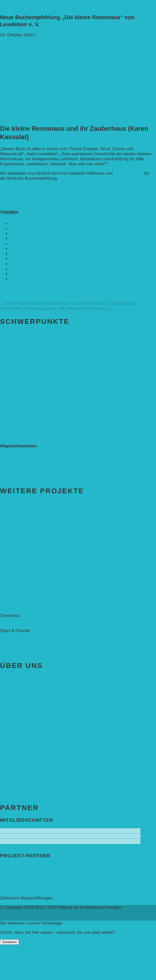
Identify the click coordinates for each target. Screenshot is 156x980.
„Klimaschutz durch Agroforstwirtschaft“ (37, 456)
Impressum (11, 783)
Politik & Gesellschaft (30, 254)
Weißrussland (13, 590)
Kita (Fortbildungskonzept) (25, 360)
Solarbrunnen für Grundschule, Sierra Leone (42, 519)
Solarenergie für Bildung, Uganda (32, 524)
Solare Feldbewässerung (24, 544)
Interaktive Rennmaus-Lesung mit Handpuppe (44, 386)
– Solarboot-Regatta (19, 641)
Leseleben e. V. (128, 173)
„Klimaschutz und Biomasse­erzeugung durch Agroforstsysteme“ (60, 461)
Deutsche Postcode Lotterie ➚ (29, 872)
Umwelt (17, 274)
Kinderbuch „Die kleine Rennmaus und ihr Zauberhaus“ (52, 376)
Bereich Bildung (24, 335)
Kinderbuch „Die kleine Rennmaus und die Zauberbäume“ (55, 381)
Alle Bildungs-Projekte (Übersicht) (32, 345)
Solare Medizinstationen (23, 539)
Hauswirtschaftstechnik (22, 646)
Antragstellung (14, 746)
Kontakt (12, 772)
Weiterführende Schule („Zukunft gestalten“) (42, 350)
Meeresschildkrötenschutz (25, 570)
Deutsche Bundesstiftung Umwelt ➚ (34, 882)
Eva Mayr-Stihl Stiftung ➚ (24, 877)
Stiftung (13, 689)
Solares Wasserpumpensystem (30, 534)
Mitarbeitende (13, 715)
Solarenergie (22, 264)
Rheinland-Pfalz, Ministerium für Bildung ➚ (40, 888)
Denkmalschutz (15, 600)
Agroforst (19, 224)
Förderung (16, 735)
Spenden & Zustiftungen (36, 762)
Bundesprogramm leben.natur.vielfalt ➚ (37, 867)
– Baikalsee (11, 621)
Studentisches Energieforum (27, 580)
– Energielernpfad (17, 636)
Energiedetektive (16, 585)
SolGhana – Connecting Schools (31, 529)
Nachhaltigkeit (24, 249)
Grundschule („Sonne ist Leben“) (31, 355)
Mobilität (18, 244)
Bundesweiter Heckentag (24, 451)
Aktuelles (15, 678)
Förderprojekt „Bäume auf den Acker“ (35, 416)
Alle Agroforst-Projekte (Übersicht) (32, 411)
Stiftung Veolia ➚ (16, 893)
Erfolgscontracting (17, 595)
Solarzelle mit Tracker (21, 575)
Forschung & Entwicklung (24, 611)
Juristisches (11, 725)
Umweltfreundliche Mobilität (26, 365)
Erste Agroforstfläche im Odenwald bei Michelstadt (48, 471)
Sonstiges (19, 269)
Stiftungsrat (11, 710)
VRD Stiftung (22, 279)
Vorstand (8, 705)
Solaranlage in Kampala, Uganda (31, 514)
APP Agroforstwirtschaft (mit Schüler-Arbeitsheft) (46, 370)
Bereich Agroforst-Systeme (42, 401)
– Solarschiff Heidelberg (23, 626)
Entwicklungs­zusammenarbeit (38, 234)
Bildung (17, 229)
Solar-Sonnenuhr (16, 605)
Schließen (9, 942)
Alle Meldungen (15, 288)
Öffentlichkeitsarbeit (19, 565)
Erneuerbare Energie (30, 239)
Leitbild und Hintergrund (23, 720)
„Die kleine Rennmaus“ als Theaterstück (38, 391)
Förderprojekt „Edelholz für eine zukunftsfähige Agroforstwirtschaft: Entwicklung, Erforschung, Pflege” (63, 424)
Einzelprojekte (23, 555)
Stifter (6, 700)
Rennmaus (47, 35)
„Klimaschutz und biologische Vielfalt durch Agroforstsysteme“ (58, 466)
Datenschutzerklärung (21, 788)
